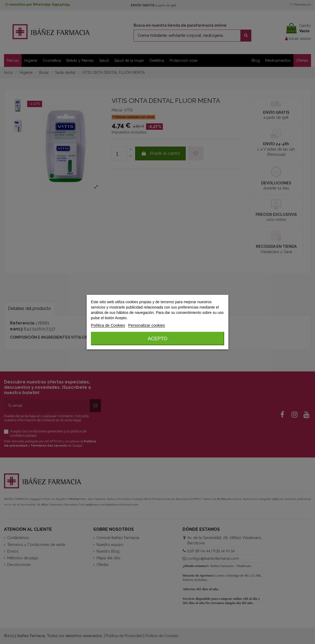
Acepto (157, 338)
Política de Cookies (108, 325)
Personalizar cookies (147, 325)
